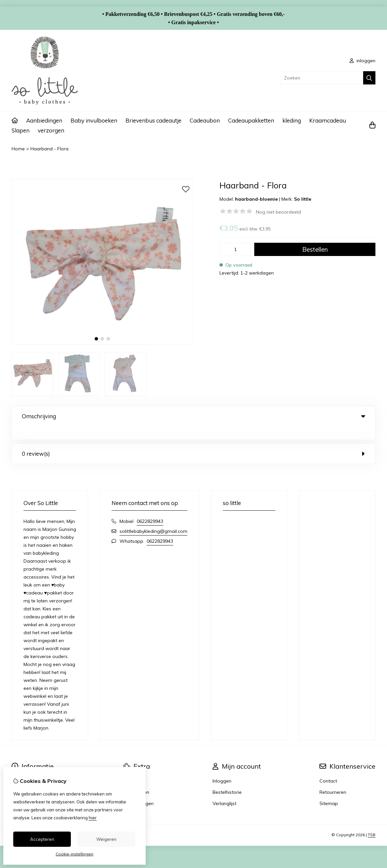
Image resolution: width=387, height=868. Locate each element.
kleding (292, 120)
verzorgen (51, 130)
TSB (372, 821)
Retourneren (333, 779)
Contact (328, 767)
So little (303, 199)
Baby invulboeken (94, 120)
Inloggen (222, 767)
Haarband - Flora (49, 149)
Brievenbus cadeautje (153, 120)
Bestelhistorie (227, 779)
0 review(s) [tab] (193, 440)
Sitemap (329, 790)
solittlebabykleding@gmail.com (153, 518)
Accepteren (42, 839)
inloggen (363, 61)
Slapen (21, 130)
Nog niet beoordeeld (278, 212)
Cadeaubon (205, 120)
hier (93, 818)
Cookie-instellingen (74, 854)
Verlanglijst (224, 790)
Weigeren (106, 839)
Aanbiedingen (44, 120)
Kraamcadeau (328, 120)
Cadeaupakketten (251, 120)
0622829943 (150, 508)
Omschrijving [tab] (193, 416)
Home (18, 149)
